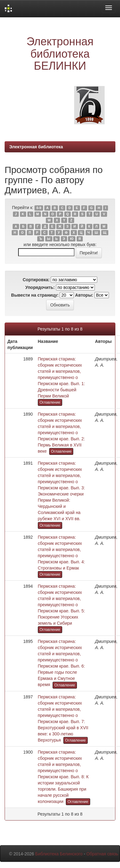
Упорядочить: (40, 287)
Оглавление (50, 402)
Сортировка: (36, 280)
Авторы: (84, 295)
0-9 (39, 208)
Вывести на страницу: (35, 295)
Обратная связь (102, 854)
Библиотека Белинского (59, 854)
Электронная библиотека (36, 147)
